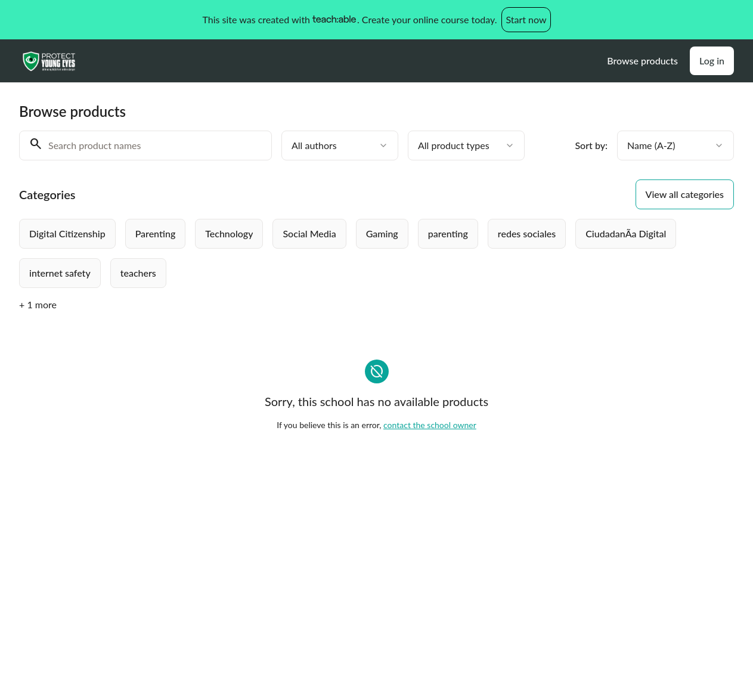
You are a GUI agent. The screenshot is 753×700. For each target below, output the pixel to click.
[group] (349, 253)
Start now (526, 19)
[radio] (67, 234)
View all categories (685, 194)
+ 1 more (38, 304)
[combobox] (340, 145)
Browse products (642, 61)
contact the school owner (430, 425)
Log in (712, 61)
